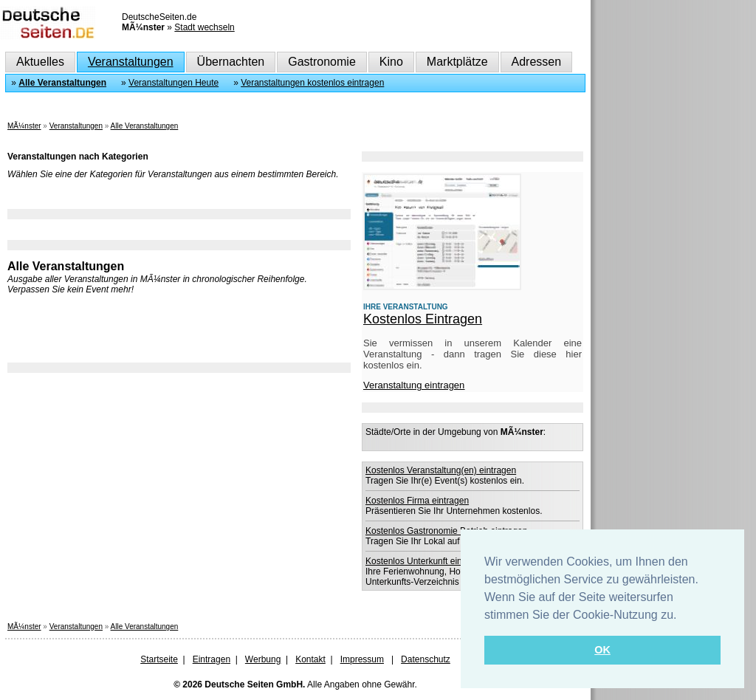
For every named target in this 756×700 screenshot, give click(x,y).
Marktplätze (457, 62)
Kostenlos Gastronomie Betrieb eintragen (446, 531)
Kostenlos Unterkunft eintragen (426, 561)
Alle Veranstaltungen (62, 83)
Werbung (263, 659)
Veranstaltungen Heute (173, 83)
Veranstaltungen (131, 62)
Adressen (537, 62)
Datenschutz (426, 659)
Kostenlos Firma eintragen (417, 501)
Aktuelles (40, 62)
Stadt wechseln (204, 27)
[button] (682, 616)
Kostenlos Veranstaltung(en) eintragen (441, 470)
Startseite (159, 659)
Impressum (362, 659)
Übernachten (231, 62)
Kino (391, 62)
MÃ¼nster (24, 126)
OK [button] (602, 650)
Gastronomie (322, 62)
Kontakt (310, 659)
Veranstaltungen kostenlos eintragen (312, 83)
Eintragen (212, 659)
